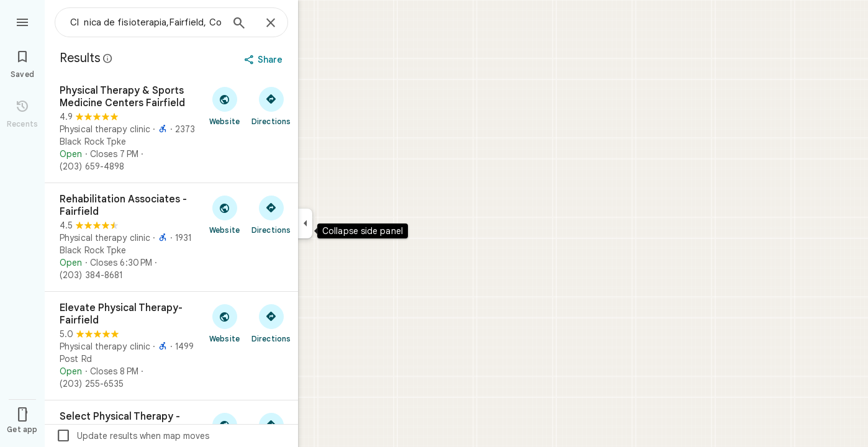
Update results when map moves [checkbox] (133, 436)
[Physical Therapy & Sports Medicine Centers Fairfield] (171, 129)
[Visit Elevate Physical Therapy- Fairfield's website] (224, 323)
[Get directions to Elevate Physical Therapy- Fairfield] (271, 323)
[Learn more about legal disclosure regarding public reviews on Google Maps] (108, 58)
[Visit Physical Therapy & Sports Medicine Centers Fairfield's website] (224, 106)
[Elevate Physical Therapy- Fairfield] (171, 346)
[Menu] (22, 21)
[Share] (265, 60)
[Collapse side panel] (305, 223)
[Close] (271, 24)
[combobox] (146, 22)
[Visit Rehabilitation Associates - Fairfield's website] (224, 214)
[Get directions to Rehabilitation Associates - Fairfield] (271, 214)
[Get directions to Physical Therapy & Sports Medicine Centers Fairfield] (271, 106)
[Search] (239, 24)
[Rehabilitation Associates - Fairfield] (171, 237)
